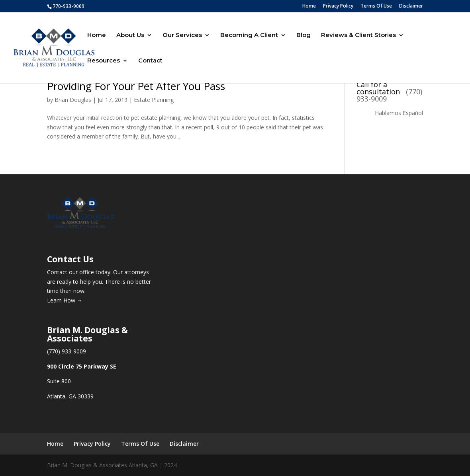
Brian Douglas (73, 100)
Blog (304, 35)
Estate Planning (154, 100)
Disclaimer (411, 6)
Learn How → (65, 300)
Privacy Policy (338, 6)
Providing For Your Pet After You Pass (136, 86)
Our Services (182, 35)
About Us (130, 35)
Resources (104, 61)
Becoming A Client (249, 35)
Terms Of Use (376, 6)
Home (309, 6)
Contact (150, 61)
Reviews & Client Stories (358, 35)
